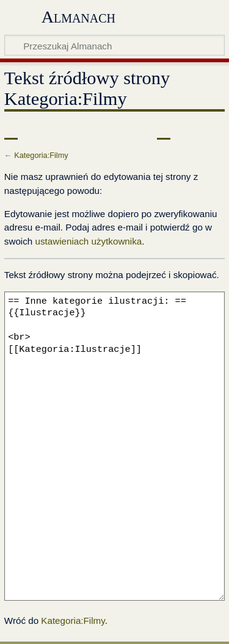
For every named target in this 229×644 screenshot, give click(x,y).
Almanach (78, 17)
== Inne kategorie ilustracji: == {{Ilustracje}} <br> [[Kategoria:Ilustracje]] (114, 446)
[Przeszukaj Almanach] (114, 45)
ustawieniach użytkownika (88, 241)
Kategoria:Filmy (41, 155)
